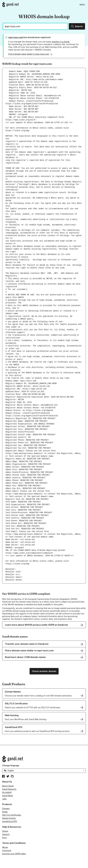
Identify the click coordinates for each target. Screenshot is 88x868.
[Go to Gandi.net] (10, 5)
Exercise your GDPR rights (14, 854)
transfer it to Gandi (61, 42)
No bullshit (7, 792)
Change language (11, 765)
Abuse (5, 847)
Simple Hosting (9, 818)
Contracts (7, 850)
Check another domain (44, 671)
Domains (6, 808)
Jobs (4, 799)
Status (5, 831)
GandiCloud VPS (10, 821)
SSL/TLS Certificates (12, 815)
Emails (5, 812)
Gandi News (8, 796)
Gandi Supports (9, 789)
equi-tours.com (16, 37)
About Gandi (8, 786)
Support (6, 834)
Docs (4, 838)
